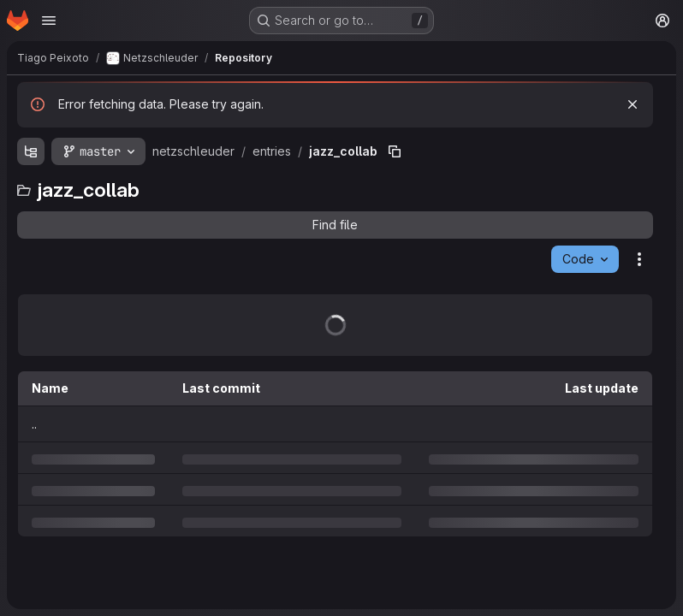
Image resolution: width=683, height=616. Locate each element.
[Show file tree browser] (31, 151)
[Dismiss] (633, 104)
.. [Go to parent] (34, 424)
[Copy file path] (395, 151)
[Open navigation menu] (49, 21)
